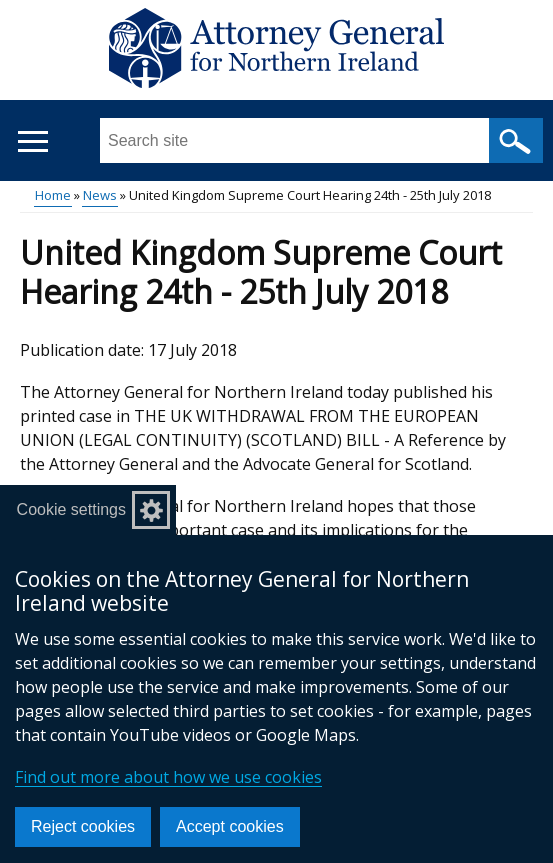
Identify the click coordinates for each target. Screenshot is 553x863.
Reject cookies (83, 826)
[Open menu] (32, 141)
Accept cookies (230, 826)
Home (53, 195)
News (100, 195)
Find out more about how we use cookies (168, 777)
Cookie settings (71, 509)
